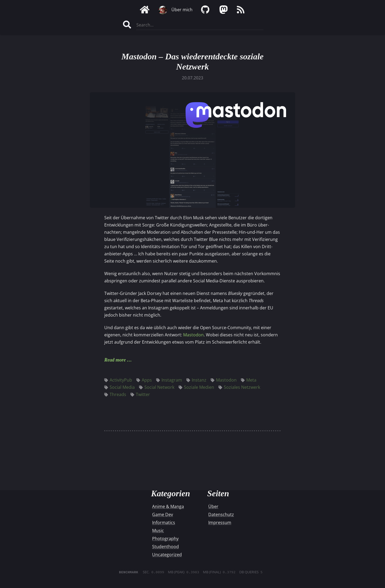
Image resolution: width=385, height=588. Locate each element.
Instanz (196, 380)
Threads (115, 394)
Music (158, 531)
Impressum (220, 522)
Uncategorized (167, 555)
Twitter (140, 394)
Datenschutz (221, 514)
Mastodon (193, 335)
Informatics (164, 522)
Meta (249, 380)
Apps (144, 380)
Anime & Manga (168, 506)
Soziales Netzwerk (239, 387)
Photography (165, 539)
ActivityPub (118, 380)
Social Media (120, 387)
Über (213, 506)
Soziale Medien (196, 387)
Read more (115, 360)
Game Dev (163, 514)
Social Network (157, 387)
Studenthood (165, 547)
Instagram (169, 380)
